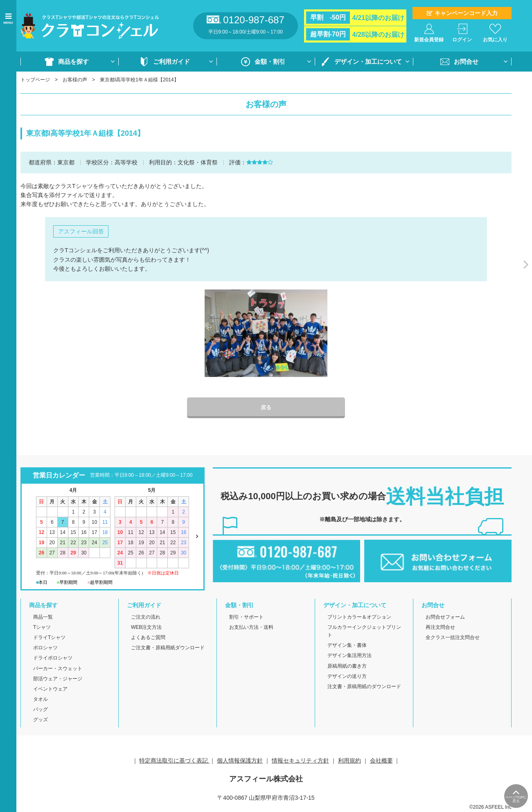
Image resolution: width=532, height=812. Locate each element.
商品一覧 (43, 617)
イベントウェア (50, 689)
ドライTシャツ (49, 638)
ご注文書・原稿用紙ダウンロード (168, 648)
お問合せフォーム (445, 617)
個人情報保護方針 (240, 761)
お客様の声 (75, 80)
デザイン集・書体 (347, 646)
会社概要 (381, 761)
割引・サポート (246, 617)
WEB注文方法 (146, 628)
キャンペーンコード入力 (466, 13)
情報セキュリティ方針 (300, 761)
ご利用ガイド (171, 62)
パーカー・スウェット (58, 669)
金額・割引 (270, 62)
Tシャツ (42, 628)
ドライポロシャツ (53, 659)
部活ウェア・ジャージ (58, 679)
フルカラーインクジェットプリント (364, 631)
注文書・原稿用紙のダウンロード (364, 687)
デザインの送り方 (347, 677)
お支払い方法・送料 (251, 628)
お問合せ (466, 62)
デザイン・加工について (368, 62)
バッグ (41, 710)
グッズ (41, 720)
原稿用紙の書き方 (347, 666)
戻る (266, 408)
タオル (41, 700)
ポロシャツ (45, 648)
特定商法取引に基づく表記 (174, 761)
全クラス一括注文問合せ (453, 638)
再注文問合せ (440, 628)
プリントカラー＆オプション (359, 617)
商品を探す (73, 62)
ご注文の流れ (146, 617)
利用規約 (349, 761)
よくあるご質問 (148, 638)
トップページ (35, 80)
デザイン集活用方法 (349, 656)
